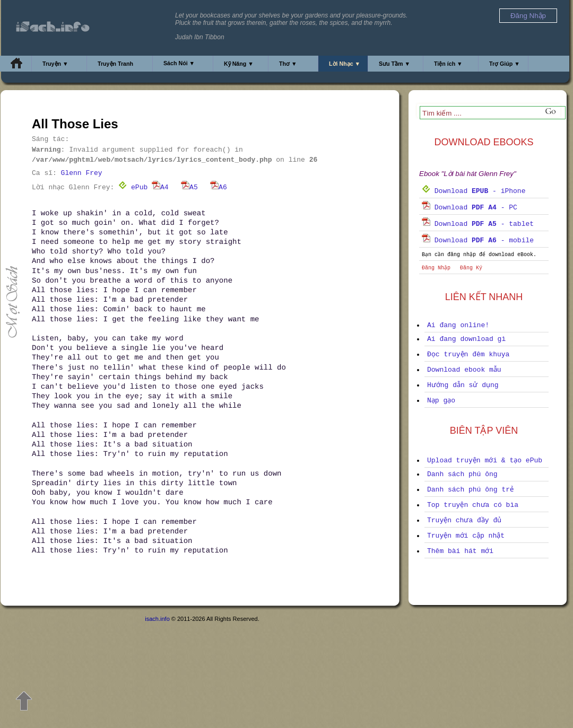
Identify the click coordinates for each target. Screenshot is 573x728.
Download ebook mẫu (464, 370)
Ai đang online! (458, 325)
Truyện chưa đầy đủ (464, 520)
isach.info (157, 619)
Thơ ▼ (288, 64)
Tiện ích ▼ (448, 64)
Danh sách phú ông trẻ (470, 490)
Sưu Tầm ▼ (394, 64)
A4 (160, 187)
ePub (133, 187)
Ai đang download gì (466, 339)
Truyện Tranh (115, 64)
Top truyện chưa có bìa (473, 505)
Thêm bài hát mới (460, 551)
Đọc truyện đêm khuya (468, 354)
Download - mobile (478, 240)
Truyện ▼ (55, 64)
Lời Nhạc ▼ (345, 64)
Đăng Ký (471, 268)
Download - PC (470, 208)
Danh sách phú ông (462, 474)
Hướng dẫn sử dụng (463, 385)
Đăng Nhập (436, 268)
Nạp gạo (441, 401)
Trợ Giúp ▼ (505, 64)
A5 (189, 187)
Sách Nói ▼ (179, 63)
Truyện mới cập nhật (466, 536)
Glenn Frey (82, 173)
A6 (219, 187)
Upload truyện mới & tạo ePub (485, 461)
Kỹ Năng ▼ (239, 64)
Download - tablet (478, 224)
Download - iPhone (474, 191)
